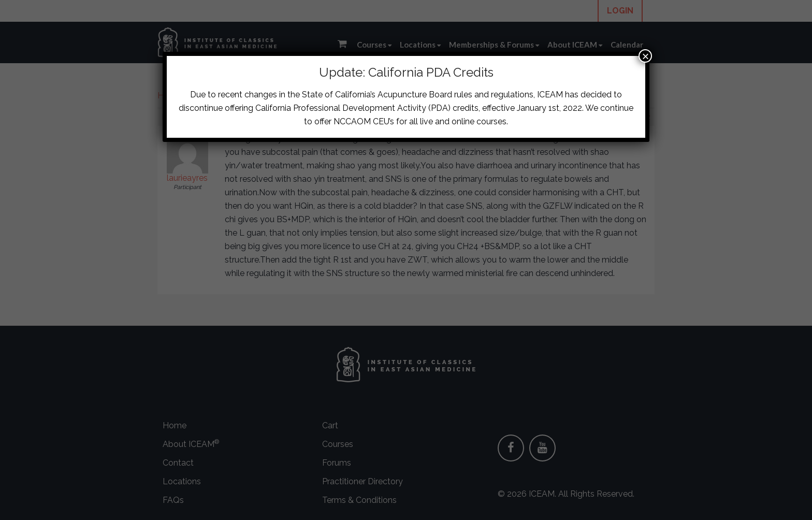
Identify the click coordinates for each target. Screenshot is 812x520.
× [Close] (645, 56)
